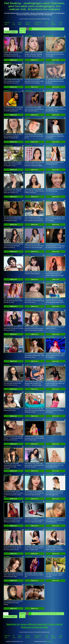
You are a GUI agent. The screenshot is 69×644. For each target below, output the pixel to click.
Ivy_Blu (27, 63)
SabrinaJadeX (8, 173)
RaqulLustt (28, 200)
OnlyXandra (7, 227)
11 (59, 29)
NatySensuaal (29, 173)
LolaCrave (7, 420)
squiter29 (27, 365)
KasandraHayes (50, 530)
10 (56, 29)
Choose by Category (11, 32)
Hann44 (27, 337)
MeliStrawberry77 (30, 310)
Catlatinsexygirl (8, 146)
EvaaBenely (49, 365)
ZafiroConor (49, 146)
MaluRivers (7, 91)
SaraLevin (7, 310)
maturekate (28, 227)
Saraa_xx (6, 282)
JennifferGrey (29, 91)
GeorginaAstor (50, 475)
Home (6, 29)
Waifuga (48, 200)
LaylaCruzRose (29, 584)
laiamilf (27, 420)
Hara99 (27, 475)
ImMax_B (27, 255)
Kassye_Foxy (8, 475)
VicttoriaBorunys (30, 392)
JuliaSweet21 (49, 447)
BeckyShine (49, 310)
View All (23, 29)
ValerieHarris (49, 502)
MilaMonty (7, 365)
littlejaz (6, 200)
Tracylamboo (28, 557)
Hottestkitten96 (50, 63)
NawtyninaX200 (50, 173)
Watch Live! (14, 60)
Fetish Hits (49, 642)
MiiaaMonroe (7, 447)
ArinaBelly (7, 557)
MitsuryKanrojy (50, 337)
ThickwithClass (8, 392)
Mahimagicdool (8, 337)
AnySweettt (49, 392)
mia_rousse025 (29, 447)
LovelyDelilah (50, 91)
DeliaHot (6, 530)
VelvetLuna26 (50, 36)
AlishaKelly (49, 420)
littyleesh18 (49, 557)
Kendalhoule (28, 146)
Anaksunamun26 (9, 255)
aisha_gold (49, 227)
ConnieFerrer (28, 282)
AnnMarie (6, 36)
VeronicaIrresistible (51, 118)
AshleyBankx (28, 36)
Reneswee (7, 118)
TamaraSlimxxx (50, 282)
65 (21, 32)
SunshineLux (28, 502)
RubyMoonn (28, 530)
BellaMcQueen (8, 63)
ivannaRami (7, 502)
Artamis (6, 584)
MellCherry (49, 255)
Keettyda (27, 118)
